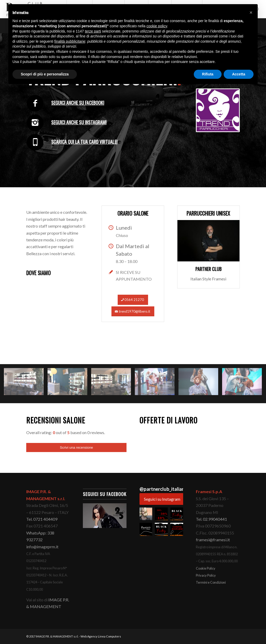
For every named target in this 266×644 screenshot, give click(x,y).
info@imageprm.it (42, 547)
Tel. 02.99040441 (211, 519)
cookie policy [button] (157, 26)
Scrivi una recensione (77, 447)
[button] (146, 514)
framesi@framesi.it (213, 540)
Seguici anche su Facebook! (78, 103)
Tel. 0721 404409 (42, 519)
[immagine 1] (26, 386)
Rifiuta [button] (208, 74)
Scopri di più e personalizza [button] (45, 74)
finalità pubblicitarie (70, 41)
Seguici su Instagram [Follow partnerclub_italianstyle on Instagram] (162, 499)
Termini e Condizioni (211, 582)
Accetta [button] (239, 74)
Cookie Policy (206, 568)
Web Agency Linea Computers (101, 636)
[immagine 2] (69, 386)
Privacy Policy (206, 575)
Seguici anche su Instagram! (79, 122)
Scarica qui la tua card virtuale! (84, 142)
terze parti (93, 31)
